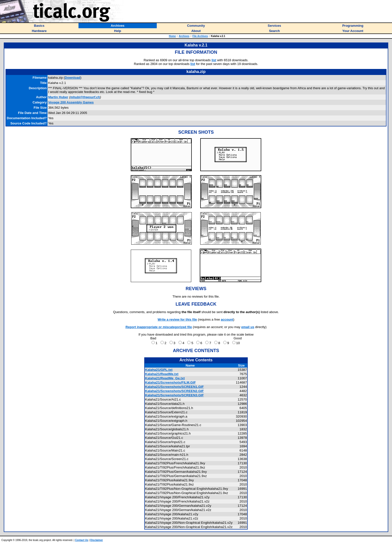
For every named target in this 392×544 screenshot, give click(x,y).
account (227, 319)
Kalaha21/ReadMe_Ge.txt (165, 378)
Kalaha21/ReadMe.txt (162, 374)
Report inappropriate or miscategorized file (159, 327)
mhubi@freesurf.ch (85, 97)
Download (72, 78)
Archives (184, 36)
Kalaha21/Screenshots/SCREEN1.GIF (174, 387)
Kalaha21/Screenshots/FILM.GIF (170, 382)
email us (248, 327)
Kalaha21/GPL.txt (159, 370)
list (214, 60)
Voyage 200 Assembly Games (71, 102)
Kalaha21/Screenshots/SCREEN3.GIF (174, 395)
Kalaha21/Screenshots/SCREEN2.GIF (174, 391)
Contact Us (82, 540)
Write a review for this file (177, 319)
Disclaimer (97, 540)
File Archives (200, 36)
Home (172, 36)
